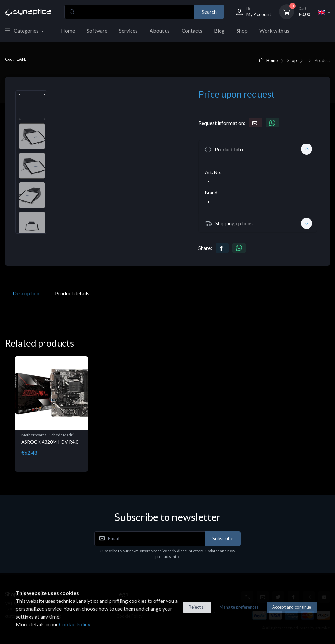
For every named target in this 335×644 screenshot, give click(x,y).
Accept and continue (292, 607)
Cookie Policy (74, 624)
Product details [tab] (72, 293)
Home (68, 31)
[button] (258, 149)
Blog (219, 31)
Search (209, 12)
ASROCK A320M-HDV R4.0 (50, 442)
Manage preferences (239, 607)
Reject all (197, 607)
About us (160, 31)
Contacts (192, 31)
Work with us (274, 31)
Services (128, 31)
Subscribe (223, 538)
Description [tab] (26, 293)
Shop (242, 31)
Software (97, 31)
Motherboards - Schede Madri (47, 435)
